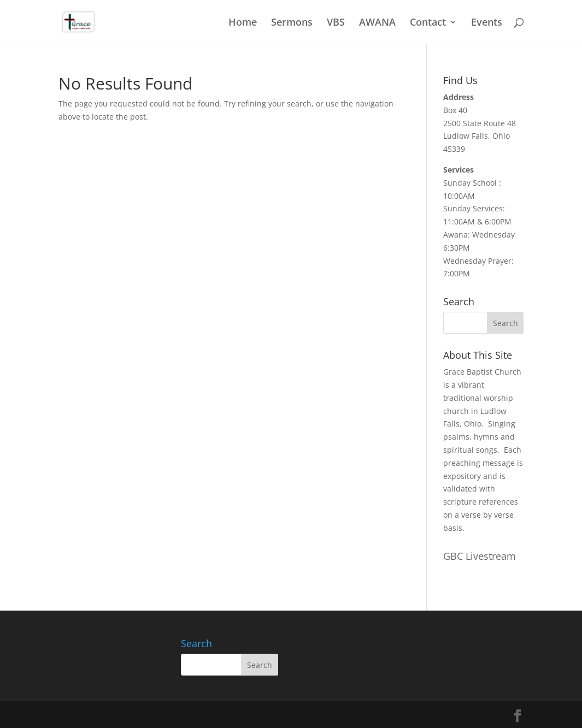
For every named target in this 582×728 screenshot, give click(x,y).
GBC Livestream (480, 556)
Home (243, 23)
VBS (336, 23)
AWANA (377, 23)
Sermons (292, 23)
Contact (428, 23)
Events (487, 23)
